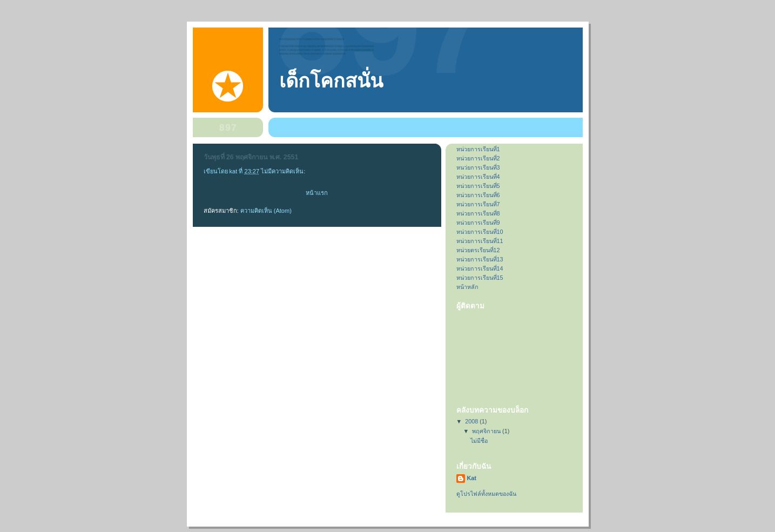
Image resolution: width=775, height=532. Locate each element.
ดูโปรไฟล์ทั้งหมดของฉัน (486, 494)
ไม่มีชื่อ (479, 441)
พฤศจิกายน (487, 431)
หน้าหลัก (467, 287)
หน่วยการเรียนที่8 (478, 213)
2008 (472, 421)
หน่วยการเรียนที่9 (478, 223)
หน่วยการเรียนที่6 (478, 195)
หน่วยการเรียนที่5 (478, 186)
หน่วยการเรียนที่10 (480, 232)
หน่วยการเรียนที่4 (478, 177)
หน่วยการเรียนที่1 (478, 149)
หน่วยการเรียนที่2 (478, 158)
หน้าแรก (317, 193)
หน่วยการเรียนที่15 (480, 278)
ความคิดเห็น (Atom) (266, 211)
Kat (472, 478)
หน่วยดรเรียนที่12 (478, 250)
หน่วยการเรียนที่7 (478, 204)
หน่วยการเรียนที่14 (480, 268)
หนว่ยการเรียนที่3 (478, 167)
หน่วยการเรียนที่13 (480, 259)
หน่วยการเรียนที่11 (480, 241)
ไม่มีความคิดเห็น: (284, 171)
